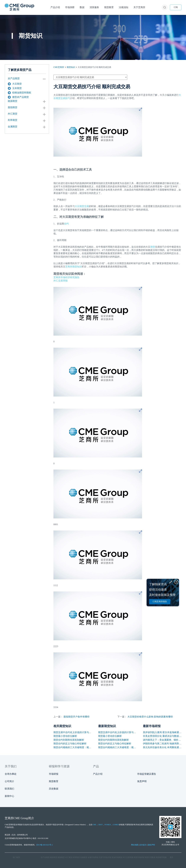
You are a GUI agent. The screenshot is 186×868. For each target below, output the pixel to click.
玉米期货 (15, 88)
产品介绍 (98, 774)
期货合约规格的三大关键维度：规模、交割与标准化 (73, 747)
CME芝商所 (59, 67)
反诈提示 (143, 845)
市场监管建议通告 (147, 774)
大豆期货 (15, 84)
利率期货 (13, 120)
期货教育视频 (161, 857)
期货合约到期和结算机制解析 (69, 740)
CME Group (21, 818)
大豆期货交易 (82, 206)
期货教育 (54, 781)
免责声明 (142, 781)
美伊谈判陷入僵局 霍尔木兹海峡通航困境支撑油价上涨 (162, 732)
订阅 (176, 7)
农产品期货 (14, 78)
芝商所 (69, 267)
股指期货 (13, 107)
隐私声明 (151, 845)
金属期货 (13, 127)
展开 (172, 857)
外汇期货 (13, 114)
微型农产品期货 (18, 97)
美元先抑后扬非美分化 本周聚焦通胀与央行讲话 (162, 747)
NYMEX (108, 825)
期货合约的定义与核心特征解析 (70, 744)
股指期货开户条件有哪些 (76, 717)
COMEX (116, 825)
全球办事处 (11, 774)
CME (94, 825)
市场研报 (54, 774)
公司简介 (9, 781)
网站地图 (135, 845)
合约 (66, 224)
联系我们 (9, 789)
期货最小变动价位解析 (65, 736)
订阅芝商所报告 (160, 602)
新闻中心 (9, 796)
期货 (153, 247)
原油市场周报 (117, 857)
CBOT (100, 825)
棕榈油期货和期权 (19, 93)
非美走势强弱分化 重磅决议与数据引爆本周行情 (162, 736)
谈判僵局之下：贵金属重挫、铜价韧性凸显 (162, 740)
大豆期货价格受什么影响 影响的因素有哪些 (150, 717)
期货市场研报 (139, 857)
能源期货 (13, 101)
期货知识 (71, 67)
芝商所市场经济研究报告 (66, 277)
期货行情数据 (150, 857)
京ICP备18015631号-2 (45, 845)
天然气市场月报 (105, 857)
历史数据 (54, 789)
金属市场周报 (93, 857)
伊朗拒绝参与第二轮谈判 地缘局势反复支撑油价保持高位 (162, 744)
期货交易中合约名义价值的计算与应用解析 (73, 732)
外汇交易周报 (61, 281)
